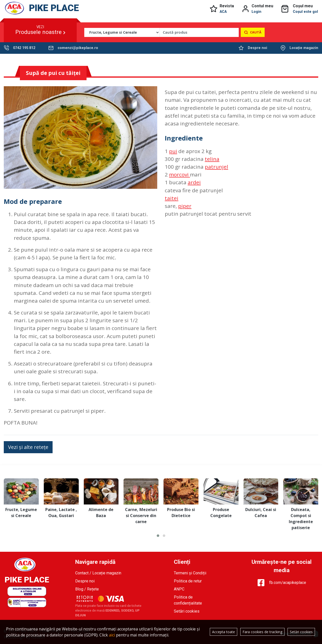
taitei (172, 198)
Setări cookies (187, 611)
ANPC (179, 589)
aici (112, 635)
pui (173, 151)
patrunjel (216, 167)
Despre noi (257, 48)
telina (212, 159)
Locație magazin (304, 48)
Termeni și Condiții (190, 573)
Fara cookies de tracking (262, 632)
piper (185, 206)
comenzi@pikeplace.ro (78, 48)
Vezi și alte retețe (28, 447)
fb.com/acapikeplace (282, 583)
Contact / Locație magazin (98, 573)
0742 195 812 (24, 48)
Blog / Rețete (87, 589)
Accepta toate (224, 632)
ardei (194, 182)
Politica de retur (188, 581)
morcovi (179, 174)
